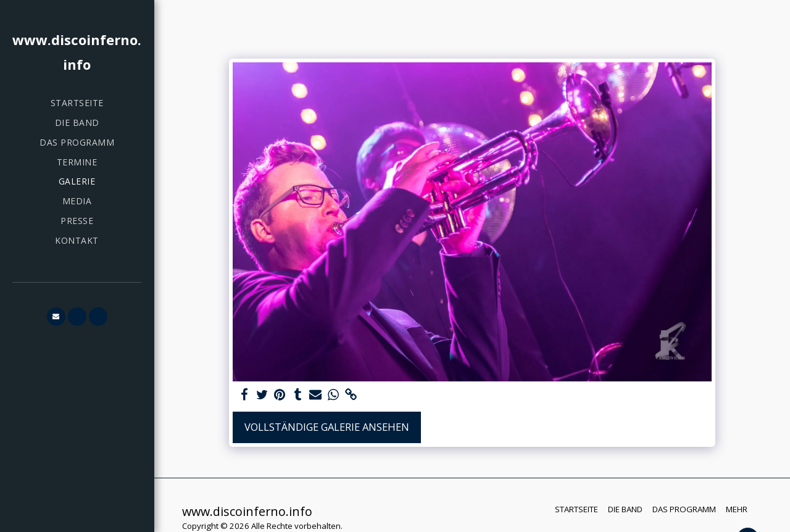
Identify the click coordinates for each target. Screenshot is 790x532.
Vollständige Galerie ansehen (327, 427)
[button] (56, 317)
